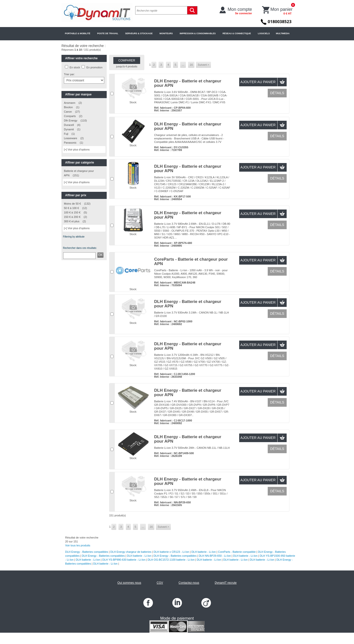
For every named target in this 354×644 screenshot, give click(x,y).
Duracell (69, 125)
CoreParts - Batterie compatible (237, 552)
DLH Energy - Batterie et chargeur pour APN (188, 83)
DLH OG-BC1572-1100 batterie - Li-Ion (171, 560)
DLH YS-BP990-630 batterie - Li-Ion (124, 560)
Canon (68, 112)
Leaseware (71, 138)
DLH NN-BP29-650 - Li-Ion (215, 556)
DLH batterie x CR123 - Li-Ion (171, 552)
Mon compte (240, 11)
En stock (75, 67)
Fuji (66, 134)
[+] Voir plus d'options (77, 150)
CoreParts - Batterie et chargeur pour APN (191, 262)
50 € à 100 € (71, 208)
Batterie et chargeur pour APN (79, 173)
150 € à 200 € (72, 217)
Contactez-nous (189, 583)
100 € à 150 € (72, 212)
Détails (277, 93)
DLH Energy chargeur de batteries (131, 552)
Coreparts (70, 116)
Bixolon (68, 107)
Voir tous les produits (78, 545)
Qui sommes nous (129, 583)
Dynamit (69, 129)
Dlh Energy (71, 120)
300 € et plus (72, 221)
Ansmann (70, 103)
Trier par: (69, 74)
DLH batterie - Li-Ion (204, 552)
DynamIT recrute (226, 583)
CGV (160, 583)
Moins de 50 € (72, 204)
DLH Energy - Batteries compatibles (87, 552)
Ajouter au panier (258, 82)
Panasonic (70, 143)
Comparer (127, 60)
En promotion (94, 67)
